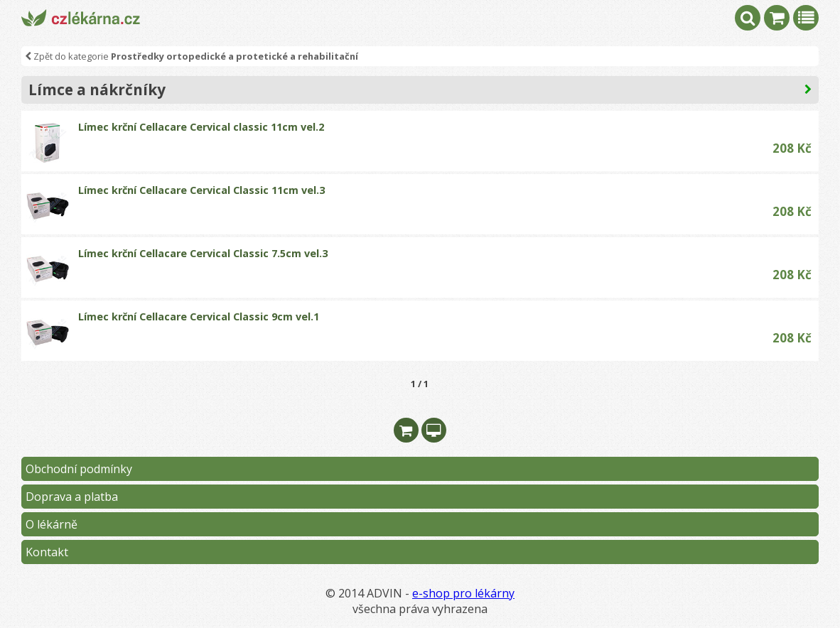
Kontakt (47, 552)
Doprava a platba (72, 497)
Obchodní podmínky (79, 469)
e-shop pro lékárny (463, 593)
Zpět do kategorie (192, 56)
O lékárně (52, 524)
